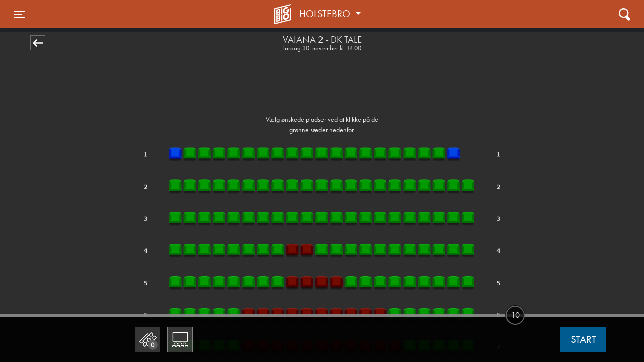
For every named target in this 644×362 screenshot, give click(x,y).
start (583, 339)
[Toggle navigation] (19, 14)
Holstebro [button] (326, 14)
